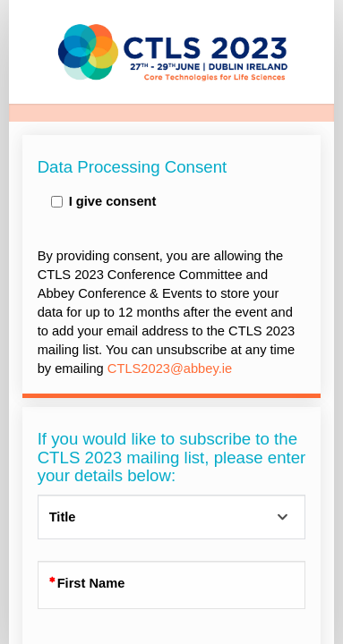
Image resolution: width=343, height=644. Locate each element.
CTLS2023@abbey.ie (170, 369)
